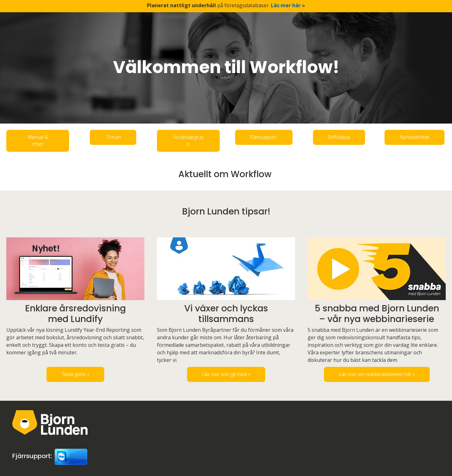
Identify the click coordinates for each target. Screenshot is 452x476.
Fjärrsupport (264, 137)
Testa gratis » (75, 374)
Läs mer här (288, 5)
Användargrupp (188, 141)
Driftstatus (339, 137)
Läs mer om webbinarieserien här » (377, 374)
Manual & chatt (38, 141)
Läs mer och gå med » (226, 374)
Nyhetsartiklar (414, 137)
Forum (113, 137)
